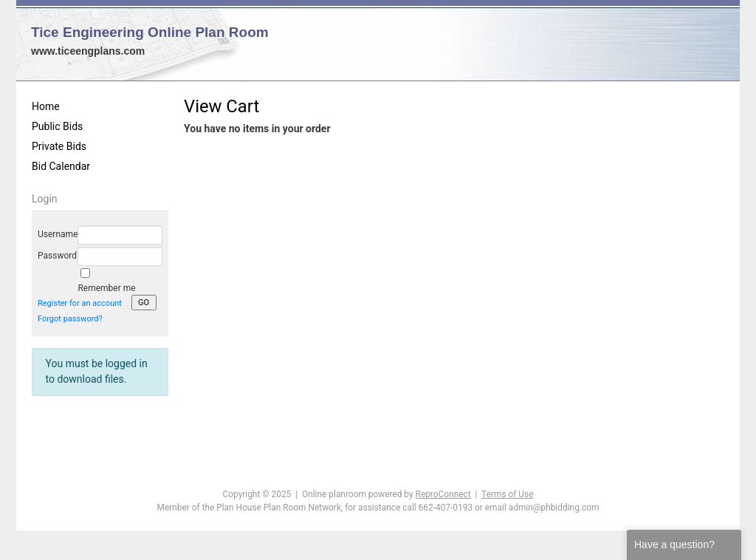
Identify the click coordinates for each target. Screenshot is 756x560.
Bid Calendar (61, 166)
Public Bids (57, 126)
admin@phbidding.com (554, 508)
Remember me (106, 288)
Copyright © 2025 (257, 494)
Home (46, 106)
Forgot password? (70, 319)
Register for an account (80, 303)
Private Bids (59, 146)
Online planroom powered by (386, 494)
